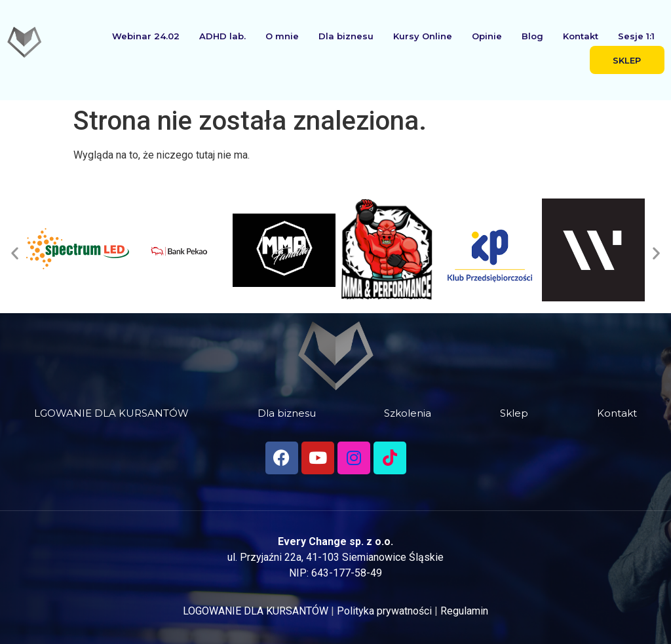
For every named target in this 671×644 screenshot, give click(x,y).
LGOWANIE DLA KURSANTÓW (111, 413)
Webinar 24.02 (146, 36)
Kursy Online (423, 36)
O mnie (282, 36)
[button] (15, 253)
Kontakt (581, 36)
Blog (532, 36)
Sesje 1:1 (636, 36)
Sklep (514, 413)
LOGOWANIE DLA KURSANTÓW (256, 611)
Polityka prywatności (384, 611)
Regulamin (464, 611)
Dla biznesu (346, 36)
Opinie (487, 36)
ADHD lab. (222, 36)
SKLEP (627, 60)
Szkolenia (408, 413)
